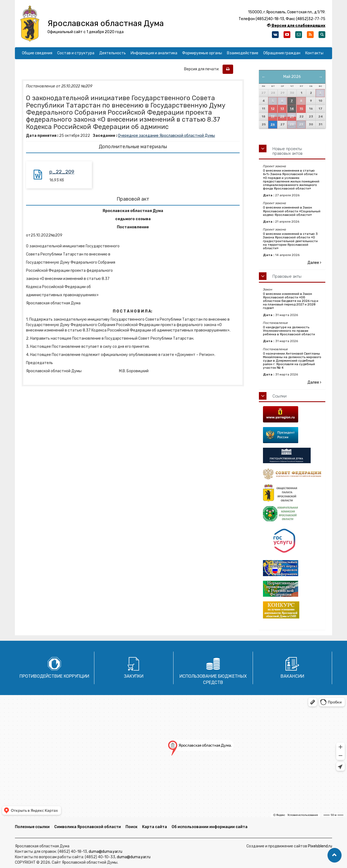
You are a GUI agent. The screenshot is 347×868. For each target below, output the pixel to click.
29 (301, 124)
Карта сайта (155, 827)
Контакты (314, 53)
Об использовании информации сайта (210, 827)
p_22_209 (62, 172)
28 (292, 124)
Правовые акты (287, 276)
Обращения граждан (282, 53)
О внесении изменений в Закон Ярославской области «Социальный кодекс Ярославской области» (292, 211)
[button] (335, 855)
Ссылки (279, 396)
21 (292, 117)
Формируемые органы (202, 53)
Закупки (134, 676)
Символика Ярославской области (88, 827)
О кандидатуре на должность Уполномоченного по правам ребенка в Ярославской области (289, 331)
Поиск (131, 827)
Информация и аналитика (154, 53)
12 (273, 109)
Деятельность (113, 53)
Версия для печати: (203, 69)
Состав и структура (76, 53)
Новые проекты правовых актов (287, 151)
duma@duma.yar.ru (105, 852)
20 (282, 117)
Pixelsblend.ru (320, 846)
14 (292, 109)
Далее (314, 263)
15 (301, 109)
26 (273, 124)
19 (273, 117)
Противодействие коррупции (54, 676)
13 (282, 109)
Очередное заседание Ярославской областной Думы (166, 136)
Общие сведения (37, 53)
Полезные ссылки (32, 827)
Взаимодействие (243, 53)
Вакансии (292, 676)
